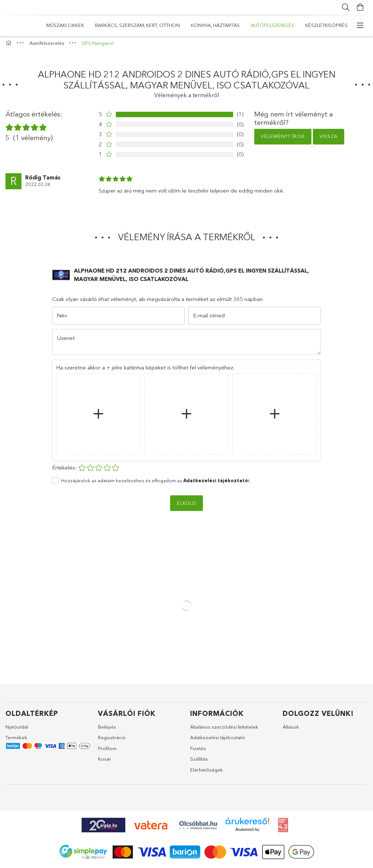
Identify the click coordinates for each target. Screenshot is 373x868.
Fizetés (198, 752)
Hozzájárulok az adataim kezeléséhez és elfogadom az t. (156, 484)
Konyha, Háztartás (178, 25)
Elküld (187, 506)
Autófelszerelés (121, 25)
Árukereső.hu (247, 833)
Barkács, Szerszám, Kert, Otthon (256, 25)
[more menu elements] (360, 25)
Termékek (16, 741)
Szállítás (199, 762)
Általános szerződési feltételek (224, 730)
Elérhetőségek (207, 773)
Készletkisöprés (67, 25)
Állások (291, 730)
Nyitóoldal (17, 730)
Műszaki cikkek (329, 25)
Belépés (107, 730)
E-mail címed (209, 319)
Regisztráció (112, 741)
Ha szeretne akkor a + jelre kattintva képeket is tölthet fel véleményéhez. (145, 371)
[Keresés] (346, 7)
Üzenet (66, 342)
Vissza (329, 140)
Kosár (105, 762)
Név (62, 319)
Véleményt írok (283, 140)
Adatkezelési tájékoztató (218, 741)
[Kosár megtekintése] (360, 7)
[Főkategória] (9, 47)
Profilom (107, 752)
